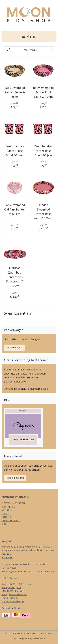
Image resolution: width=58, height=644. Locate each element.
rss (41, 633)
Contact (5, 513)
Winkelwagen (14, 348)
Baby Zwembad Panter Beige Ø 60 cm (15, 92)
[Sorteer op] (29, 50)
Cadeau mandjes (10, 598)
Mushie (19, 591)
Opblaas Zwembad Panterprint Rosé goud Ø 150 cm (15, 277)
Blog (4, 524)
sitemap (35, 633)
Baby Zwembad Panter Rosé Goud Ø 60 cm (43, 92)
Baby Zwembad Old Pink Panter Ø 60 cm (15, 209)
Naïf (19, 587)
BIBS (13, 584)
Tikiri (28, 584)
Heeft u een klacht (11, 520)
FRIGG (21, 584)
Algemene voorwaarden (14, 503)
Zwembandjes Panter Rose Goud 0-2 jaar (15, 151)
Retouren (6, 517)
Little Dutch (7, 591)
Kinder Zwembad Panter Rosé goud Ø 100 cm (43, 212)
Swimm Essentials (18, 594)
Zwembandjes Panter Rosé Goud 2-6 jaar (43, 151)
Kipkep (5, 584)
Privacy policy (8, 506)
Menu (29, 36)
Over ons (6, 510)
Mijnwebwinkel (39, 638)
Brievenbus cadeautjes (13, 601)
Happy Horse (8, 587)
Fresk (4, 594)
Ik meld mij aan (15, 478)
